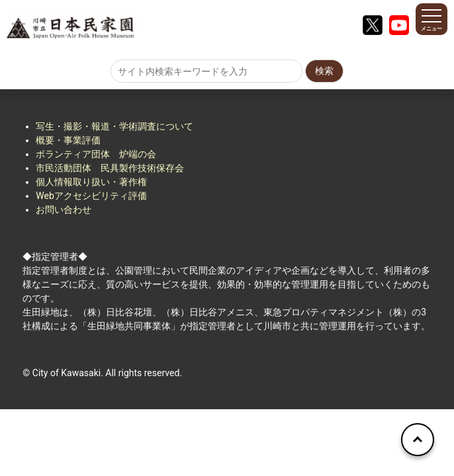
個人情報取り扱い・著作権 (91, 182)
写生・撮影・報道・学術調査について (114, 126)
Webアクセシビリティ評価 (91, 196)
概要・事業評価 (68, 140)
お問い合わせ (64, 210)
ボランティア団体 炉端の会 (96, 154)
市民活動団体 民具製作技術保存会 (110, 168)
